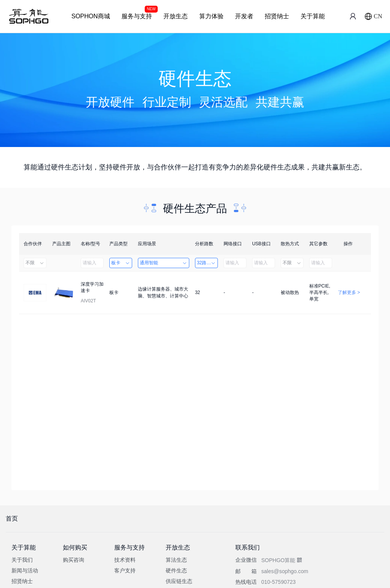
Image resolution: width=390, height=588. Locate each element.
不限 (35, 263)
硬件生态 (176, 570)
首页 (12, 518)
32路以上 (206, 263)
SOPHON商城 (90, 16)
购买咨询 (74, 560)
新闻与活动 (25, 570)
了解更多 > (349, 292)
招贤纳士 (277, 16)
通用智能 (164, 263)
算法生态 (176, 560)
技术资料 (125, 560)
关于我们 (22, 560)
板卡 (121, 263)
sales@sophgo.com (285, 571)
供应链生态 (179, 581)
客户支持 (125, 570)
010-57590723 (278, 582)
